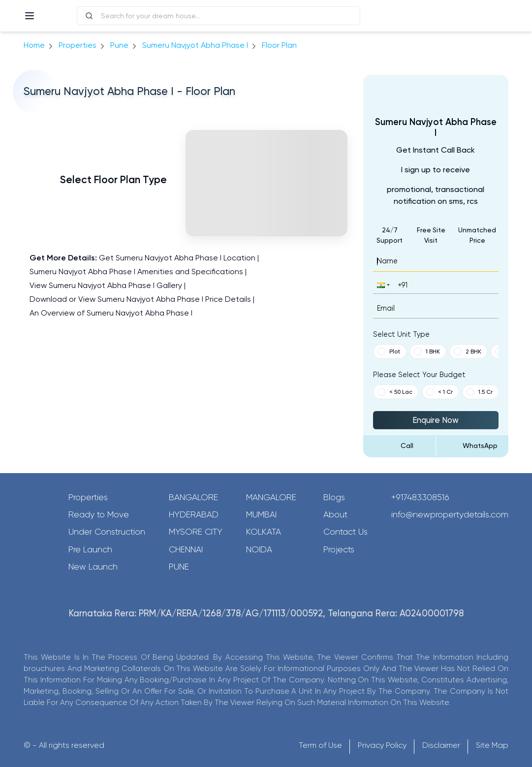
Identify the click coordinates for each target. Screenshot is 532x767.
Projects (339, 549)
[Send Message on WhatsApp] (472, 446)
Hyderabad (194, 514)
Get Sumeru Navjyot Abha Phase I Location (177, 258)
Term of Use (320, 745)
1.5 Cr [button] (480, 392)
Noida (259, 549)
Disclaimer (441, 745)
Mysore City (196, 532)
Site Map (492, 745)
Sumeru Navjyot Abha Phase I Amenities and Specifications (136, 272)
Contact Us (345, 532)
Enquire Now (436, 420)
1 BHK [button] (427, 352)
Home (34, 45)
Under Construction (107, 532)
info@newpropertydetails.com (450, 514)
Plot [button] (389, 352)
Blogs (334, 497)
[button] (382, 285)
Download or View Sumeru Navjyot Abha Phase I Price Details (140, 299)
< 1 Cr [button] (439, 392)
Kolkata (264, 532)
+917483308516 (420, 497)
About (335, 514)
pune (119, 45)
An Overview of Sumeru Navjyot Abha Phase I (111, 313)
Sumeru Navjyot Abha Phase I (195, 45)
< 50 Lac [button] (395, 392)
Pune (179, 567)
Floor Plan (279, 45)
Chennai (186, 549)
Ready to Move (99, 514)
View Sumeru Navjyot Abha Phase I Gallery (106, 285)
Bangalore (193, 497)
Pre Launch (90, 549)
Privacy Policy (382, 745)
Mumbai (261, 514)
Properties (78, 45)
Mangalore (271, 497)
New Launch (93, 567)
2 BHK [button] (468, 352)
